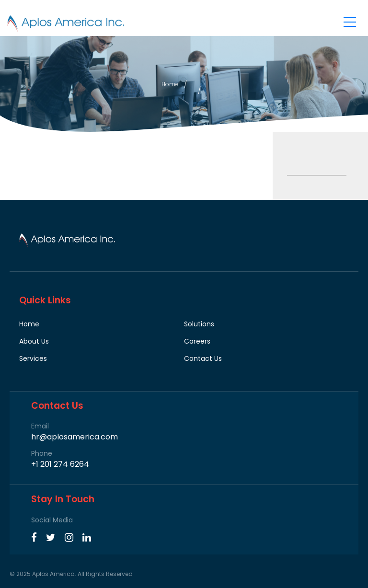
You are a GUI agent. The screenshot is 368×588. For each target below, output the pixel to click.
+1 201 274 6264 (60, 464)
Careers (197, 341)
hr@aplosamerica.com (75, 437)
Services (33, 358)
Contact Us (203, 358)
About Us (34, 341)
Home (170, 84)
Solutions (199, 324)
